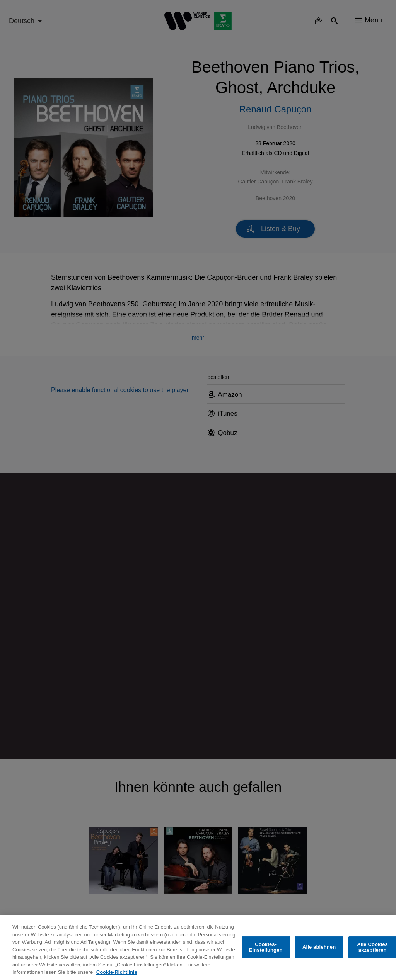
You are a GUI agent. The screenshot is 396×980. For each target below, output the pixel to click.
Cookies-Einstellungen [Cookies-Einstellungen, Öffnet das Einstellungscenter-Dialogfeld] (266, 947)
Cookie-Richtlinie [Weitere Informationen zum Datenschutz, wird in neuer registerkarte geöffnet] (117, 972)
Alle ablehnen (319, 947)
